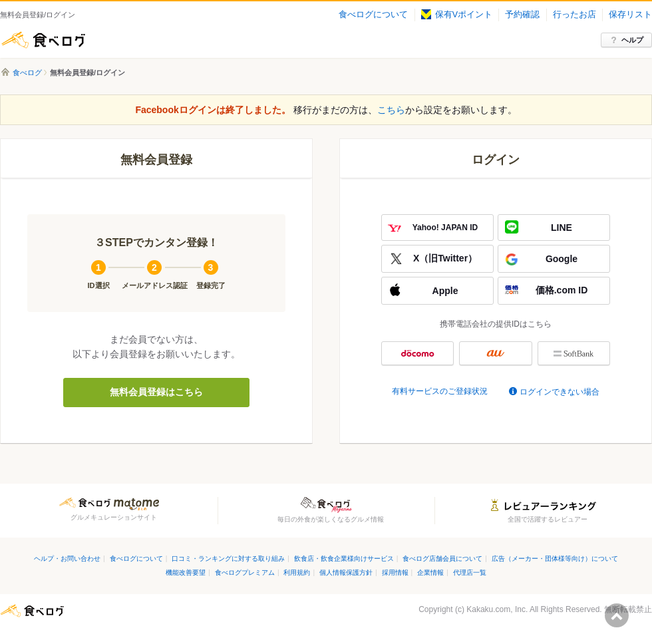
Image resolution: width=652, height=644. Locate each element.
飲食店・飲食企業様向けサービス (344, 559)
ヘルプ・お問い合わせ (67, 559)
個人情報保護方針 (346, 572)
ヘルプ (632, 40)
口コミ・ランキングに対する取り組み (228, 559)
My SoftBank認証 (574, 353)
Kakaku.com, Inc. (497, 609)
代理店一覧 (470, 572)
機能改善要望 (186, 572)
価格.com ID (562, 290)
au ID (495, 353)
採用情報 (395, 572)
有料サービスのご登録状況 (440, 391)
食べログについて (373, 15)
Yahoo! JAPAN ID (445, 228)
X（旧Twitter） (445, 258)
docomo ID (417, 353)
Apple (445, 291)
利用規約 (297, 572)
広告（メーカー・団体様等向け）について (555, 559)
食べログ (43, 40)
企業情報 (430, 572)
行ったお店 (574, 15)
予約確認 (522, 15)
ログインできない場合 (560, 392)
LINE (562, 228)
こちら (391, 110)
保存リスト (630, 15)
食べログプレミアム (245, 572)
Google (562, 259)
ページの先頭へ (617, 615)
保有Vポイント (457, 15)
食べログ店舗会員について (442, 559)
